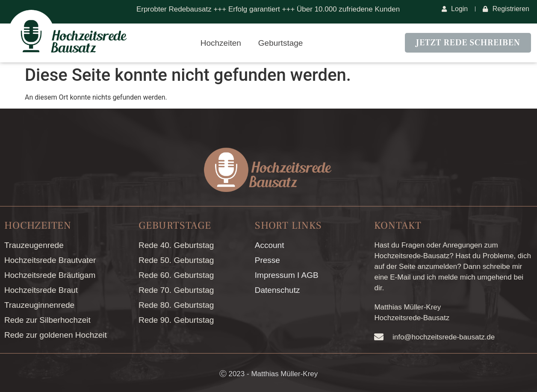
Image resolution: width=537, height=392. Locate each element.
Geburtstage (281, 43)
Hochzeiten (221, 43)
